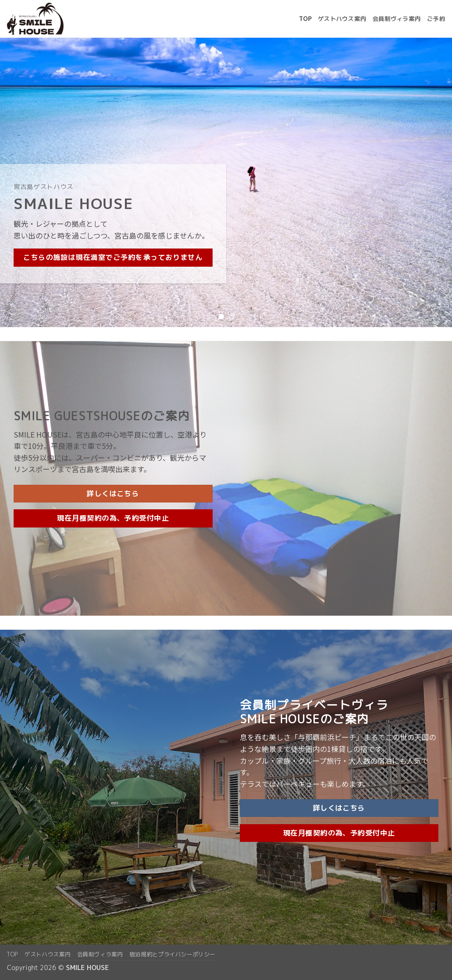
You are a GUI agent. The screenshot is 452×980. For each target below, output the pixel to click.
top (305, 19)
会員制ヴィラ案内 (397, 19)
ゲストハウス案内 (342, 19)
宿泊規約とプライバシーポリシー (172, 954)
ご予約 (436, 19)
